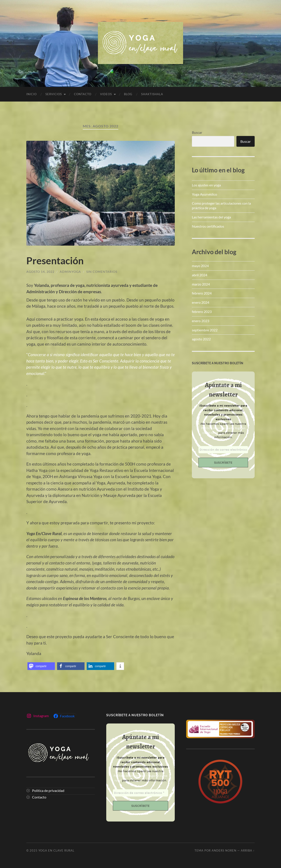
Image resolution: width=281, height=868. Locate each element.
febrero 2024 (202, 293)
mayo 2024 (200, 266)
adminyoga (70, 272)
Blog (128, 94)
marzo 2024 (201, 284)
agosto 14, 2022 (40, 272)
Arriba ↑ (248, 850)
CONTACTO (83, 94)
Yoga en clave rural (56, 850)
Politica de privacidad (48, 790)
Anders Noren (224, 850)
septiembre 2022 (205, 330)
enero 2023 (201, 321)
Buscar (197, 132)
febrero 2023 (202, 312)
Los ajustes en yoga (206, 185)
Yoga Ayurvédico (204, 194)
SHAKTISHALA (152, 94)
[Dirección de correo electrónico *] (223, 450)
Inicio (32, 94)
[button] (41, 666)
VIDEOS (106, 94)
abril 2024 (200, 275)
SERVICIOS (54, 94)
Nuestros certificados (208, 226)
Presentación (56, 261)
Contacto (39, 797)
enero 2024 (201, 302)
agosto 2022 (201, 339)
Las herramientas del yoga (211, 217)
